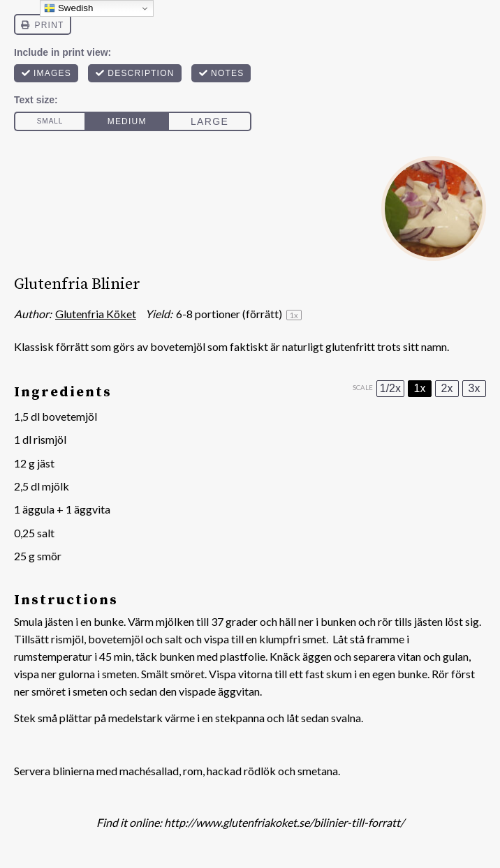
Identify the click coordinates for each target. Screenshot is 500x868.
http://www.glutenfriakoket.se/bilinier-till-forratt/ (284, 822)
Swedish (68, 8)
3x (475, 388)
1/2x (390, 388)
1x (420, 388)
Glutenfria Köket (96, 314)
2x (447, 388)
